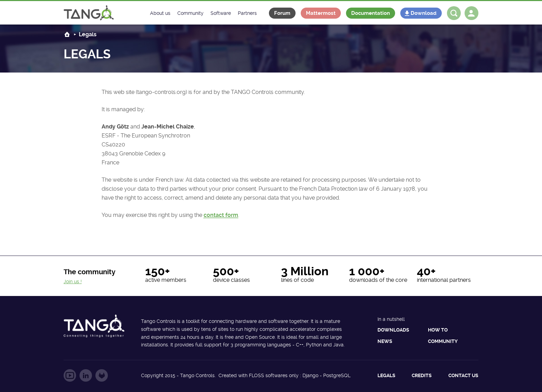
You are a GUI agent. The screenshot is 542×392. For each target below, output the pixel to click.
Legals (386, 375)
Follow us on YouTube (70, 375)
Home (67, 34)
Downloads (393, 330)
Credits (422, 375)
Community (443, 341)
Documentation (371, 13)
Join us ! (73, 281)
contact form (221, 215)
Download (424, 13)
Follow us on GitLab (102, 375)
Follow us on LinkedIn (86, 375)
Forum (282, 13)
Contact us (463, 375)
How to (438, 330)
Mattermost (321, 13)
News (385, 341)
